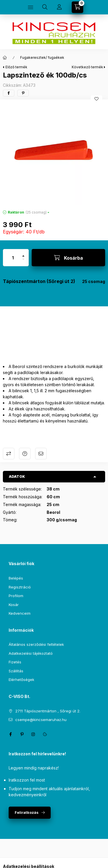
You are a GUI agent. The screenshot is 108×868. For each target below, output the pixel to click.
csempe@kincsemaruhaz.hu (41, 720)
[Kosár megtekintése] (77, 7)
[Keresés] (45, 7)
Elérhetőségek (21, 680)
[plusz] (23, 253)
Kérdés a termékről (25, 454)
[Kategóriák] (31, 7)
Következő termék (87, 67)
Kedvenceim (20, 613)
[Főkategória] (5, 58)
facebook (10, 734)
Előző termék (16, 67)
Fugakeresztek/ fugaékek (42, 57)
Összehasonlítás (9, 454)
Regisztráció (20, 587)
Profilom (16, 596)
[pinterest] (23, 93)
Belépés (16, 578)
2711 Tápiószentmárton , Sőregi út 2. (48, 711)
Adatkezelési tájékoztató (31, 653)
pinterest (22, 734)
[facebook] (9, 93)
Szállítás (16, 671)
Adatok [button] (17, 477)
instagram (33, 734)
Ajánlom (41, 454)
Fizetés (15, 662)
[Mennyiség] (13, 258)
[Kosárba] (68, 258)
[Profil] (59, 7)
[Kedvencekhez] (96, 99)
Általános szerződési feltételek (36, 644)
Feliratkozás (27, 812)
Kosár (14, 605)
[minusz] (23, 262)
